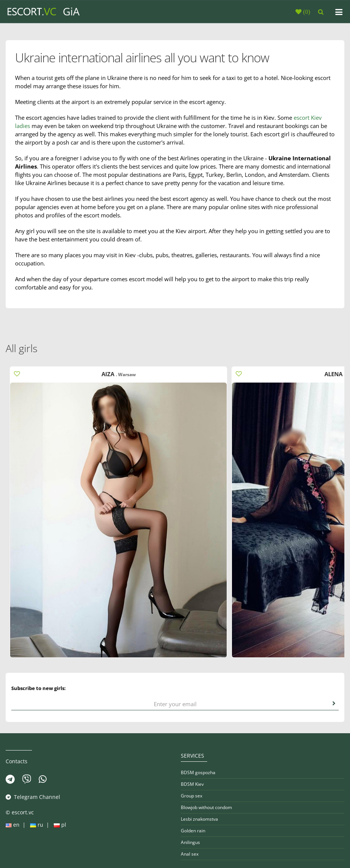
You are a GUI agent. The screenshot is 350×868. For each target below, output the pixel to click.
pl (59, 825)
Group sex (192, 796)
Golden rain (193, 831)
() (306, 12)
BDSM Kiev (192, 784)
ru (37, 825)
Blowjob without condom (206, 807)
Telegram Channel (33, 797)
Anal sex (190, 854)
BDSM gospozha (198, 772)
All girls (22, 348)
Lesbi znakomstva (199, 819)
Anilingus (190, 842)
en (13, 825)
